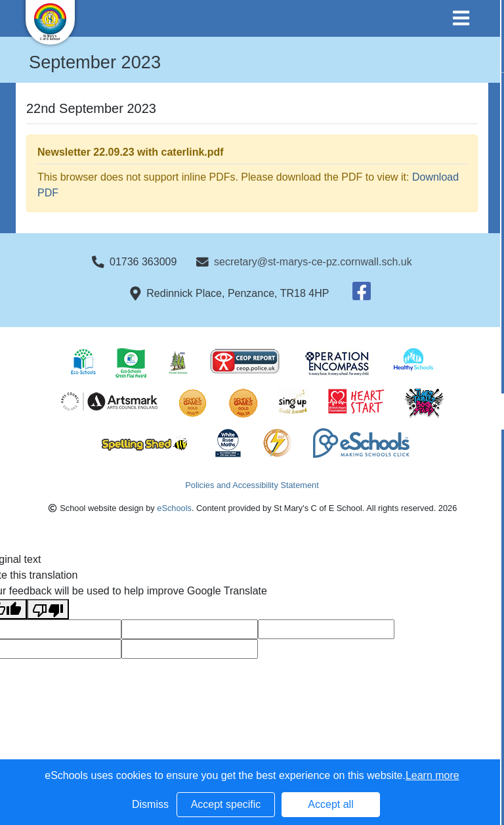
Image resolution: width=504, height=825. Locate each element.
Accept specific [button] (226, 804)
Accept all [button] (330, 804)
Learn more (432, 775)
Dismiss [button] (150, 804)
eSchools (174, 508)
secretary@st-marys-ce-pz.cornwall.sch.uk (313, 262)
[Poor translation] (48, 609)
